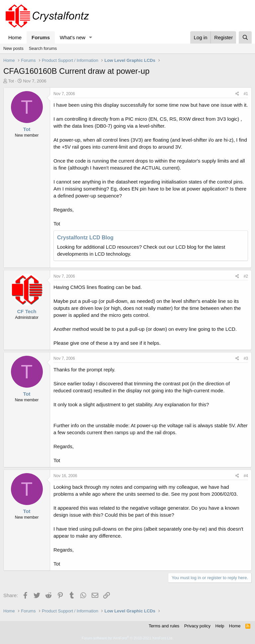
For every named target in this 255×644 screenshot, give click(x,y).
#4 (246, 476)
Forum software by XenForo (127, 638)
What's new (73, 37)
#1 (246, 94)
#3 (246, 358)
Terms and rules (164, 626)
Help (220, 626)
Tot (11, 81)
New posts (13, 48)
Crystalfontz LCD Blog (85, 238)
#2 (246, 276)
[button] (91, 37)
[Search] (245, 37)
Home (15, 37)
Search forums (43, 48)
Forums (41, 37)
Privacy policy (197, 626)
